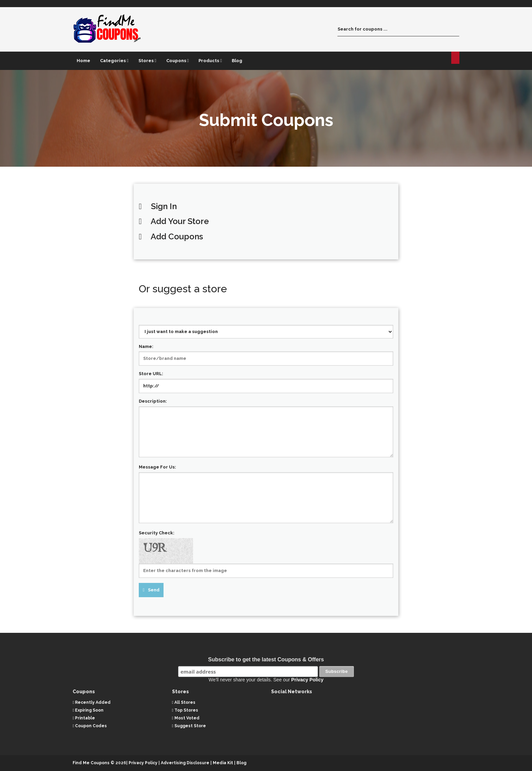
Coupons (178, 61)
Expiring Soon (88, 710)
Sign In (164, 206)
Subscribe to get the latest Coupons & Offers (266, 659)
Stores (147, 61)
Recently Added (92, 702)
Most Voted (186, 718)
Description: (153, 401)
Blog (237, 61)
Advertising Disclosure (185, 763)
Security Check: (157, 533)
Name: (146, 346)
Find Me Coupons (91, 763)
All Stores (184, 702)
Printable (84, 718)
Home (83, 61)
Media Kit (223, 763)
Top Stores (185, 710)
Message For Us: (157, 467)
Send (154, 590)
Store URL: (151, 374)
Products (210, 61)
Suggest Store (189, 726)
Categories (114, 61)
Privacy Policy (307, 680)
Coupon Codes (90, 726)
